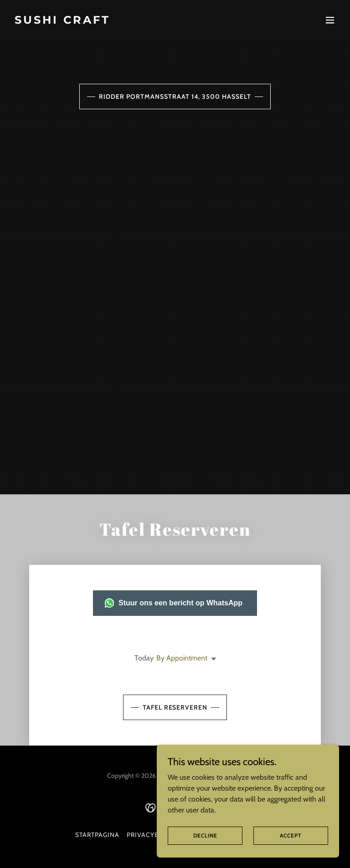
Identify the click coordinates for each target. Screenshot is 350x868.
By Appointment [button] (182, 658)
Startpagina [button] (97, 835)
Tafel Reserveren (175, 707)
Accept (291, 835)
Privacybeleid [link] (152, 835)
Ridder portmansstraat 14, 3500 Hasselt (175, 96)
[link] (62, 21)
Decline (205, 835)
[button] (330, 20)
